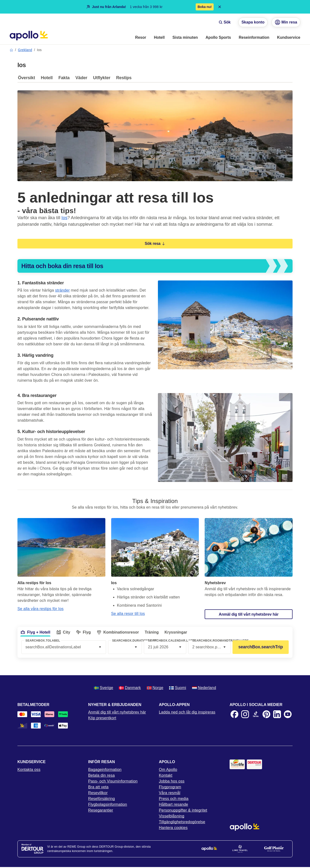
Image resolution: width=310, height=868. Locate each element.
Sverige (104, 688)
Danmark (130, 688)
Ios (65, 218)
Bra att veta (98, 787)
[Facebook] (234, 714)
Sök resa (155, 244)
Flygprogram (170, 787)
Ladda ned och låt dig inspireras (187, 712)
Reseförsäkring (101, 799)
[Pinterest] (266, 714)
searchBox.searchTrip (261, 647)
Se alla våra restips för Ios (41, 609)
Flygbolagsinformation (108, 804)
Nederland (204, 688)
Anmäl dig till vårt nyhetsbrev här (117, 712)
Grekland (25, 50)
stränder (62, 290)
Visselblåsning (172, 816)
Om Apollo (168, 770)
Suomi (178, 688)
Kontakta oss (29, 770)
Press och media (174, 799)
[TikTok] (256, 714)
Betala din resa (101, 775)
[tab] (28, 79)
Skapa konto (253, 22)
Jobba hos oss (172, 781)
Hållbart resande (174, 804)
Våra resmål (170, 793)
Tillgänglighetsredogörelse (182, 822)
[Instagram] (245, 714)
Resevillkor (98, 793)
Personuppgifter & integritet (183, 810)
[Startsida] (29, 36)
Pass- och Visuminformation (113, 781)
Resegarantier (101, 810)
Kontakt (166, 775)
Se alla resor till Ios (128, 614)
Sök (225, 22)
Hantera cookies (173, 828)
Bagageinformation (105, 770)
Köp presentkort (102, 718)
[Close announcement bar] (220, 7)
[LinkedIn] (277, 714)
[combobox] (125, 647)
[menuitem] (141, 38)
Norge (155, 688)
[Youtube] (288, 714)
